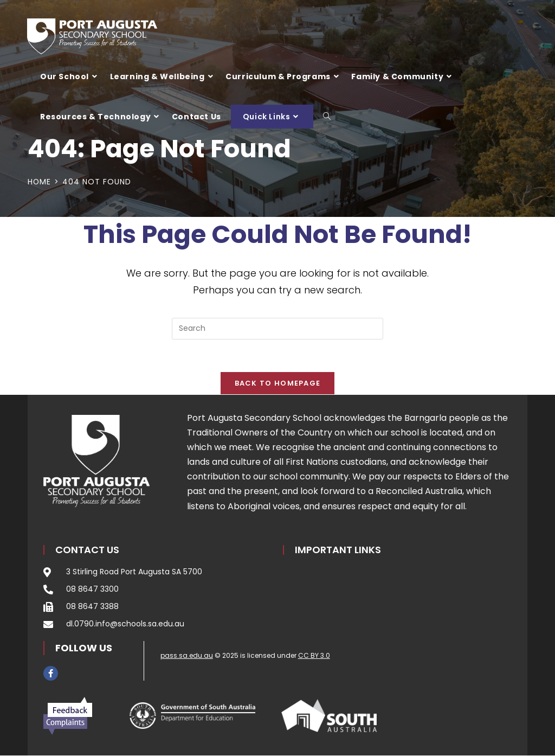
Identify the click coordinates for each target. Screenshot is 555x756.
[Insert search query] (277, 329)
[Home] (40, 182)
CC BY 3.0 (314, 655)
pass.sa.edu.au (187, 655)
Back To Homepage (278, 384)
